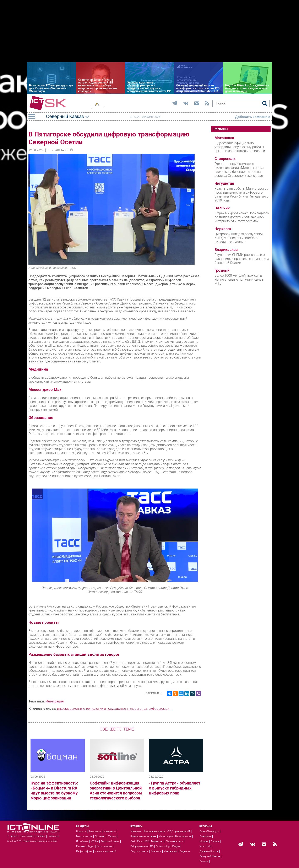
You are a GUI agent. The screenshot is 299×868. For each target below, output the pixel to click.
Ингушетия (224, 183)
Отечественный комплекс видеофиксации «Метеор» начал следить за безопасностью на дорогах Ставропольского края (239, 170)
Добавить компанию (253, 117)
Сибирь (215, 841)
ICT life (95, 841)
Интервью (110, 831)
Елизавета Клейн (61, 150)
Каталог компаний (106, 851)
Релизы (81, 846)
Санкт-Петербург (209, 831)
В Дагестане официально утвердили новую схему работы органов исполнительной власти (240, 147)
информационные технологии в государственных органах (102, 709)
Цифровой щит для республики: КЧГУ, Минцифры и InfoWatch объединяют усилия (239, 238)
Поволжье (205, 836)
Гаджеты (185, 851)
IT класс (112, 836)
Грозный (222, 270)
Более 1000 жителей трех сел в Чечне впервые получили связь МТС (239, 279)
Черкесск (223, 229)
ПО (152, 846)
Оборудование (139, 846)
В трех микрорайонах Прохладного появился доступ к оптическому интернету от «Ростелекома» (242, 217)
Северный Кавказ (210, 856)
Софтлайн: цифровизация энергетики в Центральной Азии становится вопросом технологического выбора (116, 791)
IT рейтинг (82, 841)
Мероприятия (84, 836)
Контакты (27, 836)
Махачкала (224, 138)
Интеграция (55, 701)
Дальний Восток (209, 851)
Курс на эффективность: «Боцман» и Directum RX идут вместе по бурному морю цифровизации (54, 791)
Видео (91, 846)
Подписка (53, 836)
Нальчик (222, 208)
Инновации (170, 851)
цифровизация (160, 709)
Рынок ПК (143, 841)
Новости (81, 831)
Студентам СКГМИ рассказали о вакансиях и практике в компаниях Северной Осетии (242, 259)
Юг (209, 846)
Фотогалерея (105, 846)
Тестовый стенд (110, 841)
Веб (133, 841)
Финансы (156, 851)
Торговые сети (175, 841)
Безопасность (183, 836)
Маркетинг (157, 841)
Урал (202, 846)
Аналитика (95, 831)
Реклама (40, 836)
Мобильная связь (155, 831)
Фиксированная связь (143, 836)
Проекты (100, 836)
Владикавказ (226, 250)
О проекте (13, 836)
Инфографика (84, 851)
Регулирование (139, 851)
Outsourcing (163, 846)
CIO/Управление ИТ (179, 831)
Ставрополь (225, 159)
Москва (204, 841)
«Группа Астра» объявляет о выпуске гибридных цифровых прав (175, 788)
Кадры (176, 846)
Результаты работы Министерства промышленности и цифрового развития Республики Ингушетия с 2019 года (241, 194)
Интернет (136, 831)
